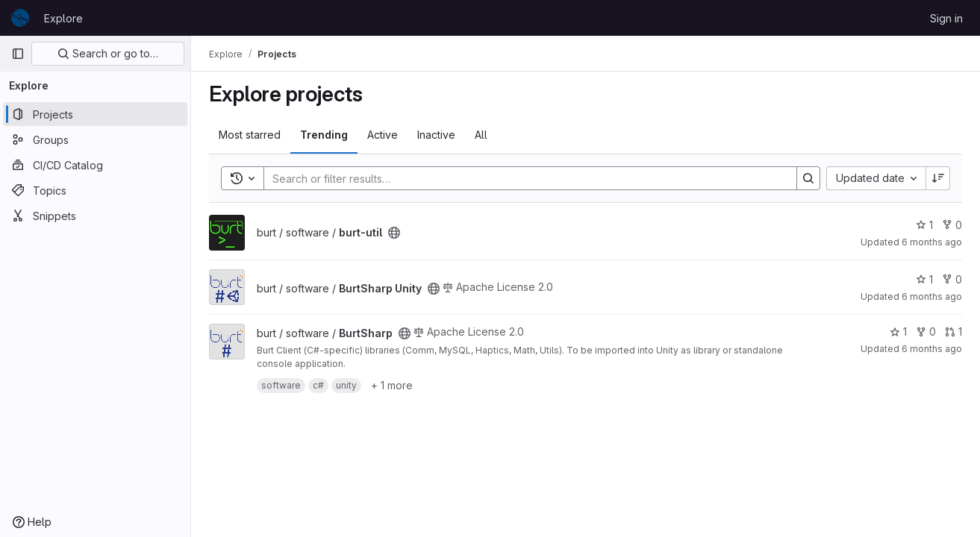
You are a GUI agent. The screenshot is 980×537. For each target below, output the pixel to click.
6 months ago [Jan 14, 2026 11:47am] (932, 349)
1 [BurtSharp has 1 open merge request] (954, 332)
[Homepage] (20, 18)
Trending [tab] (324, 135)
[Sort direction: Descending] (938, 178)
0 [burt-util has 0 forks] (952, 225)
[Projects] (95, 114)
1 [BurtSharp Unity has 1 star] (924, 279)
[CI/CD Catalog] (95, 165)
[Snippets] (95, 216)
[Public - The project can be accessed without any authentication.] (394, 233)
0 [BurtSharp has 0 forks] (926, 332)
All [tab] (481, 135)
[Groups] (95, 139)
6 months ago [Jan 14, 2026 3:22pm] (932, 296)
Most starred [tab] (250, 135)
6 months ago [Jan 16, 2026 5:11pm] (932, 242)
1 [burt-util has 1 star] (924, 225)
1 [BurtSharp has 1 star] (898, 332)
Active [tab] (383, 135)
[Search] (523, 178)
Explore (63, 18)
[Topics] (95, 190)
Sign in (946, 18)
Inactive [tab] (436, 135)
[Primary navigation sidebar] (18, 54)
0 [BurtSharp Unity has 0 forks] (952, 279)
